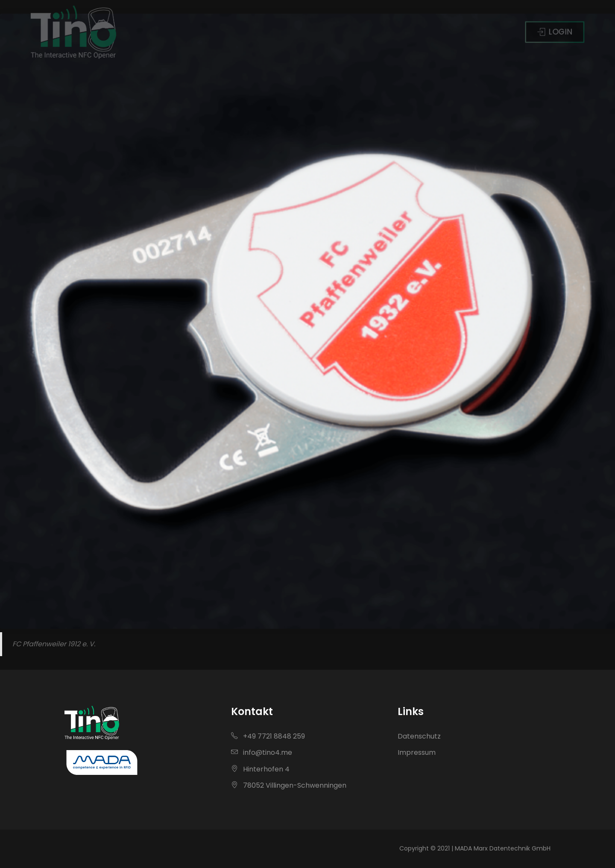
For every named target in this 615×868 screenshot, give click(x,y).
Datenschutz (419, 736)
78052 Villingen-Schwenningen (289, 785)
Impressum (417, 752)
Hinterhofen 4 (260, 769)
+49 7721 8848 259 (268, 736)
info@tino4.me (262, 752)
